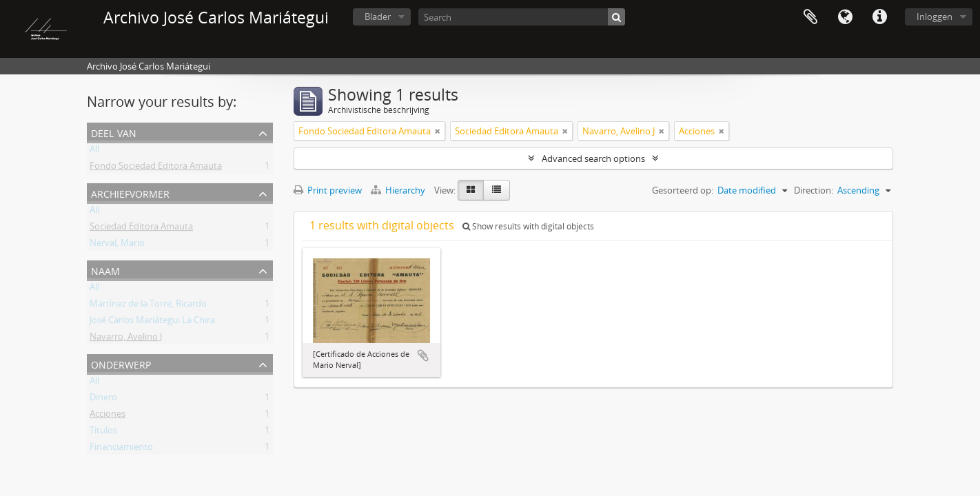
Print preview (328, 190)
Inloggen (935, 17)
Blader (378, 17)
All (94, 152)
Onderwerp (121, 363)
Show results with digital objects (528, 226)
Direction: (814, 190)
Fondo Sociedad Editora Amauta (156, 168)
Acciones (108, 416)
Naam (105, 270)
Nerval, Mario (117, 245)
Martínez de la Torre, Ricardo (148, 306)
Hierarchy (399, 190)
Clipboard (810, 17)
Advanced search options (593, 158)
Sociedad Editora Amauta (141, 229)
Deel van (114, 132)
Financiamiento (121, 449)
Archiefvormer (130, 193)
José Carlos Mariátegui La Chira (152, 322)
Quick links (879, 17)
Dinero (103, 400)
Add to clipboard (423, 355)
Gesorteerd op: (683, 190)
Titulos (103, 433)
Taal (845, 17)
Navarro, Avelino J (126, 339)
